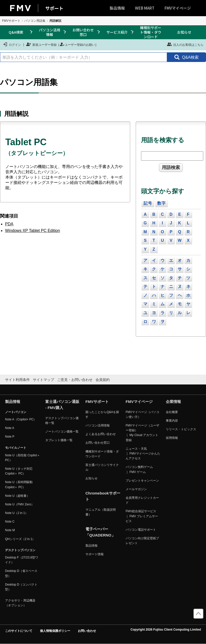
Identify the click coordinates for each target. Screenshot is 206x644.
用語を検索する (163, 140)
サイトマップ (43, 380)
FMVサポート (11, 21)
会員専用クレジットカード (142, 500)
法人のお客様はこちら (185, 44)
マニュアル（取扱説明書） (101, 512)
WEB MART (145, 8)
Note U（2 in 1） (17, 513)
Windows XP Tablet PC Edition (32, 231)
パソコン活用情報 (50, 32)
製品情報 (117, 8)
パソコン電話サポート (141, 530)
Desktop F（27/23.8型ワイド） (22, 560)
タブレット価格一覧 (59, 440)
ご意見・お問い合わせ (75, 380)
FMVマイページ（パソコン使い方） (142, 414)
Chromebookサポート (103, 496)
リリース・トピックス (181, 429)
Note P (10, 437)
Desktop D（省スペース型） (21, 573)
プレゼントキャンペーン (142, 481)
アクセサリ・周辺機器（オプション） (20, 603)
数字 (162, 203)
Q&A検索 (16, 32)
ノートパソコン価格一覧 (62, 432)
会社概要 (172, 412)
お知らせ (184, 32)
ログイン (12, 44)
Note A (10, 428)
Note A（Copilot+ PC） (21, 419)
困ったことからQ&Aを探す (102, 414)
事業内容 (172, 421)
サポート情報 (95, 554)
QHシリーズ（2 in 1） (20, 539)
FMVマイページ (178, 8)
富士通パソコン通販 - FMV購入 (62, 405)
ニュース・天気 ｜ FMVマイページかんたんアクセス (143, 454)
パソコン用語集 (35, 21)
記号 (148, 203)
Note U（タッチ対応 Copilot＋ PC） (19, 471)
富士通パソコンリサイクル (102, 467)
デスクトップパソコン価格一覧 (62, 421)
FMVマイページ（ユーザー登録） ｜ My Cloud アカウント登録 (142, 433)
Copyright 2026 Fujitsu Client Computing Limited (166, 630)
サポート (54, 8)
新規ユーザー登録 (41, 44)
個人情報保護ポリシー (55, 631)
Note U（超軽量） (17, 496)
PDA (9, 224)
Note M (10, 530)
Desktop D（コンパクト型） (21, 587)
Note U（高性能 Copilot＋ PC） (22, 458)
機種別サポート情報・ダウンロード (151, 32)
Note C (10, 522)
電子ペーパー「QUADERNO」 (100, 532)
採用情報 (172, 438)
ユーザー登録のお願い (77, 44)
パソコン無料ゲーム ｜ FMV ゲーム (139, 469)
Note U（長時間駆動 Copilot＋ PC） (19, 485)
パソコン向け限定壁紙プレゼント (142, 541)
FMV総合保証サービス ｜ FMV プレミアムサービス (142, 516)
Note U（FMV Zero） (20, 504)
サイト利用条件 (17, 380)
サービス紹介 (117, 32)
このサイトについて (19, 631)
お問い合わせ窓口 (83, 32)
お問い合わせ (87, 631)
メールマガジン (136, 489)
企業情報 (173, 402)
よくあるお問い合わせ (101, 434)
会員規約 (103, 380)
